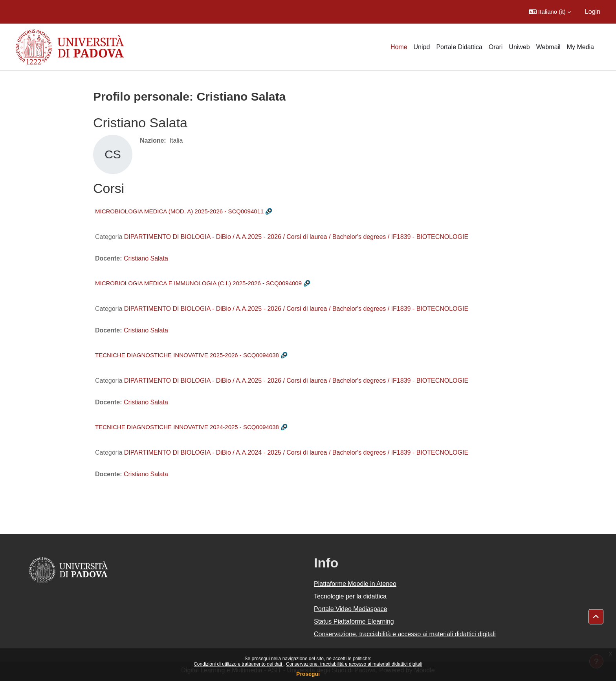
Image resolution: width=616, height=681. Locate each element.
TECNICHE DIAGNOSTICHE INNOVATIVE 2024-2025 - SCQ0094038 (187, 427)
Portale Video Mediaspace (351, 609)
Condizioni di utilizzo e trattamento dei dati (238, 664)
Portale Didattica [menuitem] (459, 47)
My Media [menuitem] (580, 47)
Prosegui (308, 674)
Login (593, 12)
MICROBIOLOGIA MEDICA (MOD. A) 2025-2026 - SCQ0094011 (179, 211)
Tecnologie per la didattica (350, 596)
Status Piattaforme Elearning (354, 621)
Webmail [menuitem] (548, 47)
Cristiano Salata (146, 258)
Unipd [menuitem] (422, 47)
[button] (550, 12)
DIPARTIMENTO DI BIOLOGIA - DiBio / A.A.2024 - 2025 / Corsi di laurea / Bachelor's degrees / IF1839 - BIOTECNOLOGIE (296, 452)
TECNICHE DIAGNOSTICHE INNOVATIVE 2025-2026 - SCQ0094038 (187, 355)
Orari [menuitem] (496, 47)
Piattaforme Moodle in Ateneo (355, 584)
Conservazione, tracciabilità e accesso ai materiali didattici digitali (354, 664)
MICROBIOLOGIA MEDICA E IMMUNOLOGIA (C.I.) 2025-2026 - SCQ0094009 (198, 283)
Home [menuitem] (399, 47)
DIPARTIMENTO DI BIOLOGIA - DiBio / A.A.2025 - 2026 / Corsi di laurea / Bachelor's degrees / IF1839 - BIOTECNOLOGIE (296, 237)
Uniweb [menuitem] (519, 47)
